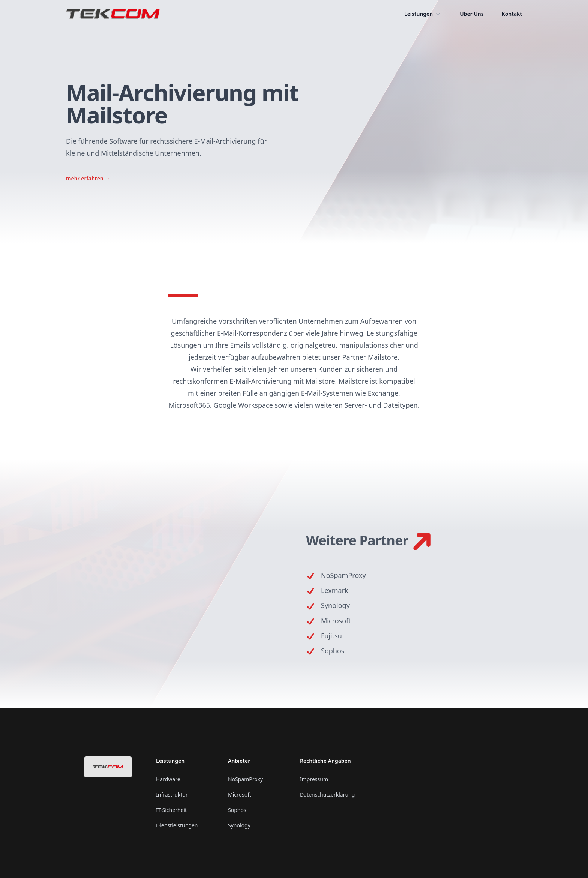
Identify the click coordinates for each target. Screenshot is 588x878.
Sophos (333, 651)
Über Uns (472, 14)
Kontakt (512, 14)
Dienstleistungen (177, 825)
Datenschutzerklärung (327, 795)
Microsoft (336, 621)
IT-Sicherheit (171, 810)
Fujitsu (331, 636)
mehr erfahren (88, 178)
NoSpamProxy (343, 575)
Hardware (168, 779)
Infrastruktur (172, 795)
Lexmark (335, 590)
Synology (335, 605)
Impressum (314, 779)
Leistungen (423, 14)
